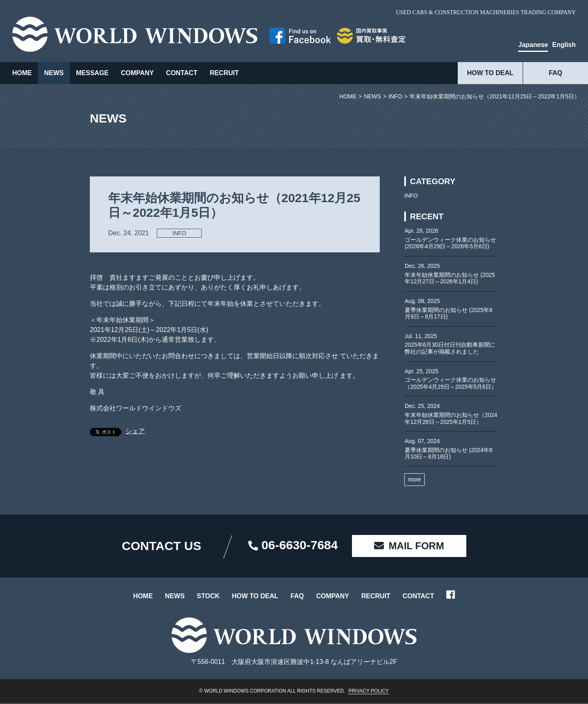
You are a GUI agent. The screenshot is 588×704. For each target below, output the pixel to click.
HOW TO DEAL (490, 73)
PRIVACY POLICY (369, 692)
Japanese (533, 45)
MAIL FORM (409, 547)
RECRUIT (224, 73)
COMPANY (137, 73)
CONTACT (182, 73)
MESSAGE (92, 73)
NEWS (54, 73)
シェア (135, 431)
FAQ (556, 73)
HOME (22, 73)
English (564, 45)
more (414, 481)
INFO (179, 233)
